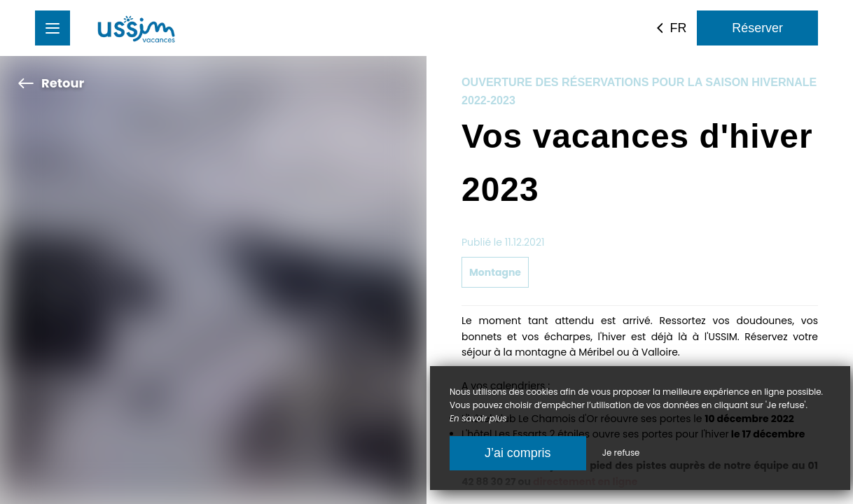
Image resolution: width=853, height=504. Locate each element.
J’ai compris (518, 453)
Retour (51, 83)
